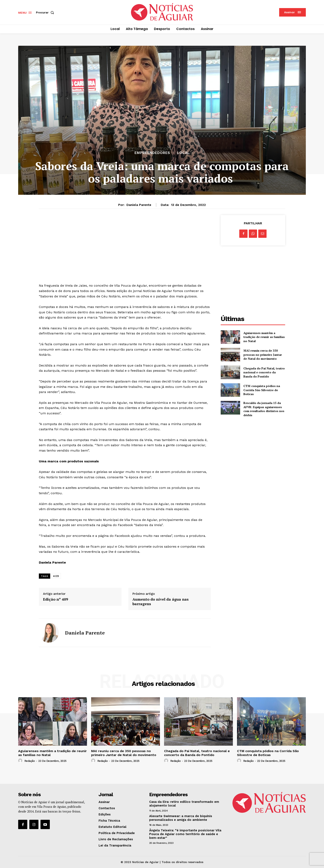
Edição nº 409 (55, 599)
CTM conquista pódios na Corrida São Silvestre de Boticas (262, 390)
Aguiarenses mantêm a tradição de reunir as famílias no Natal (264, 337)
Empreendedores (152, 153)
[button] (46, 12)
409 (56, 576)
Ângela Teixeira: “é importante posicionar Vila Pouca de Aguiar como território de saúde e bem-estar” (185, 834)
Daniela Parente (139, 205)
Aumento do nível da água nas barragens (161, 602)
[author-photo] (21, 761)
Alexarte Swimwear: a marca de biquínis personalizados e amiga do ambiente (181, 818)
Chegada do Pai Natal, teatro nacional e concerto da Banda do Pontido (264, 372)
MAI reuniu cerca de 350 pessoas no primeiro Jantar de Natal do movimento (263, 355)
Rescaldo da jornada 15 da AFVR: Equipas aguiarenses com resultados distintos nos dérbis (264, 409)
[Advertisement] (125, 244)
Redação (30, 761)
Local (183, 153)
